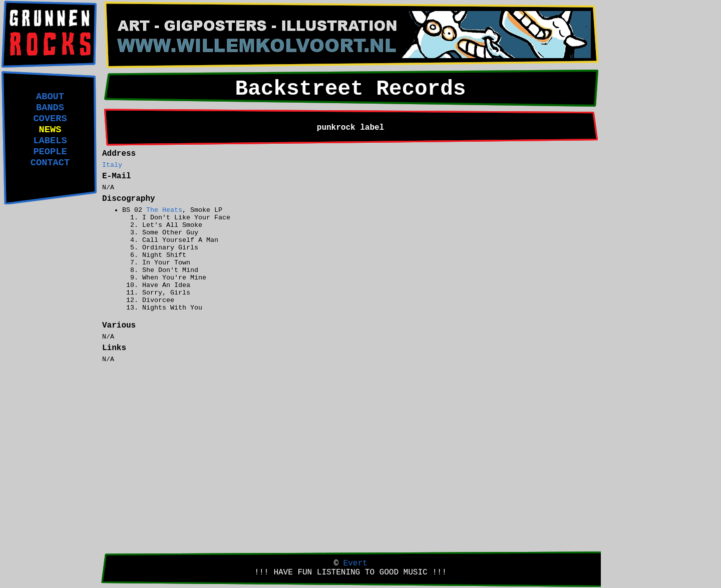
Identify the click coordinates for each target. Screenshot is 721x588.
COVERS (50, 119)
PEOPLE (50, 152)
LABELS (50, 141)
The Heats (164, 210)
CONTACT (50, 163)
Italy (112, 165)
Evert (355, 563)
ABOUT (50, 97)
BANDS (50, 108)
